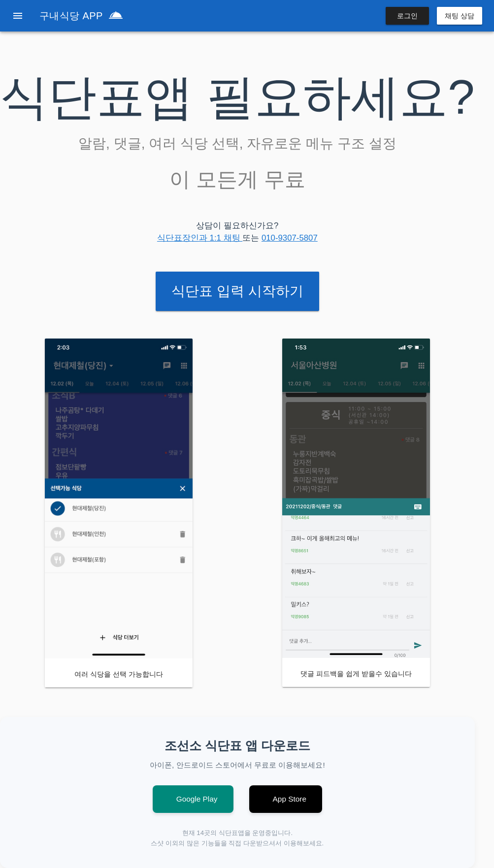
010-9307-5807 (290, 238)
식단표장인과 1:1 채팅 (200, 238)
